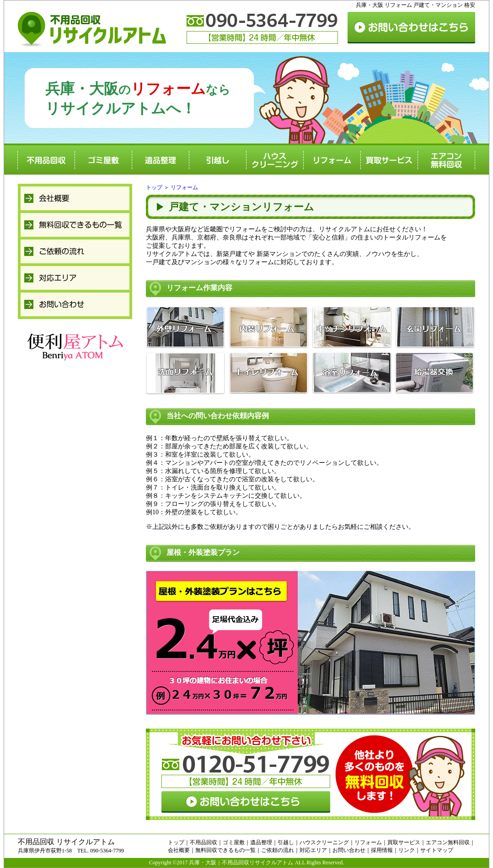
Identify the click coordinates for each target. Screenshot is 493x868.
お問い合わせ (349, 850)
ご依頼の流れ (278, 850)
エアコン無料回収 (448, 842)
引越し (286, 842)
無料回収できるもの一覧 (225, 850)
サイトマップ (437, 850)
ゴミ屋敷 (234, 842)
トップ (154, 187)
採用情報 (382, 850)
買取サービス (404, 842)
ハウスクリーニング (324, 842)
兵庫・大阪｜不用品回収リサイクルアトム (241, 863)
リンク (407, 850)
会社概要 (179, 850)
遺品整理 (261, 842)
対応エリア (313, 850)
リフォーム (184, 187)
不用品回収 (204, 842)
